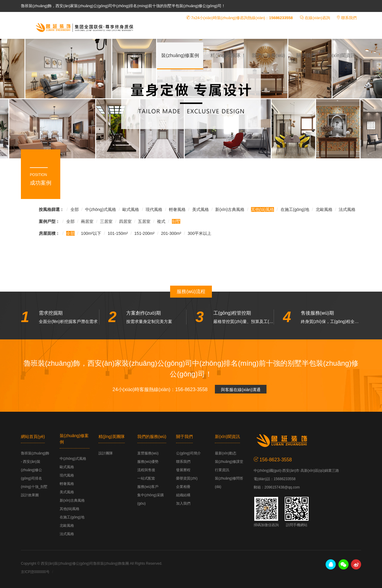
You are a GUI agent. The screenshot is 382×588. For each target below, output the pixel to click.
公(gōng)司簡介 (188, 453)
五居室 (144, 221)
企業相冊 (183, 487)
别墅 (176, 221)
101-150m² (118, 233)
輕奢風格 (177, 209)
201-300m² (171, 233)
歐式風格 (131, 209)
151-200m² (144, 233)
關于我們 (306, 55)
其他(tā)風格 (262, 209)
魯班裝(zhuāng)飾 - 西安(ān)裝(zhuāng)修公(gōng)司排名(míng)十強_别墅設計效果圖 (84, 27)
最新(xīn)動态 (226, 453)
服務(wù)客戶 (148, 487)
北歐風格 (324, 209)
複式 (161, 221)
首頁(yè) (141, 55)
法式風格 (347, 209)
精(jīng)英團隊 (225, 55)
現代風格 (154, 209)
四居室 (125, 221)
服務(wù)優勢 (148, 462)
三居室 (106, 221)
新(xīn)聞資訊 (341, 55)
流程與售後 (146, 470)
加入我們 (183, 503)
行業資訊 (222, 470)
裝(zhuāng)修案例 (180, 55)
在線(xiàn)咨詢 (317, 18)
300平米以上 (200, 233)
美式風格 (201, 209)
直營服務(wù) (148, 453)
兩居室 (87, 221)
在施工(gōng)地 (295, 209)
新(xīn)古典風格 (230, 209)
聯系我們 (349, 18)
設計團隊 (106, 453)
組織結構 (183, 495)
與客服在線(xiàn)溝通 (241, 390)
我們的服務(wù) (268, 55)
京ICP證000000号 (35, 572)
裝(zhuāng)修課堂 (229, 462)
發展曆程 (183, 470)
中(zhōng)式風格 (100, 209)
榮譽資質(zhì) (187, 478)
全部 (75, 209)
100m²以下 (91, 233)
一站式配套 (146, 478)
